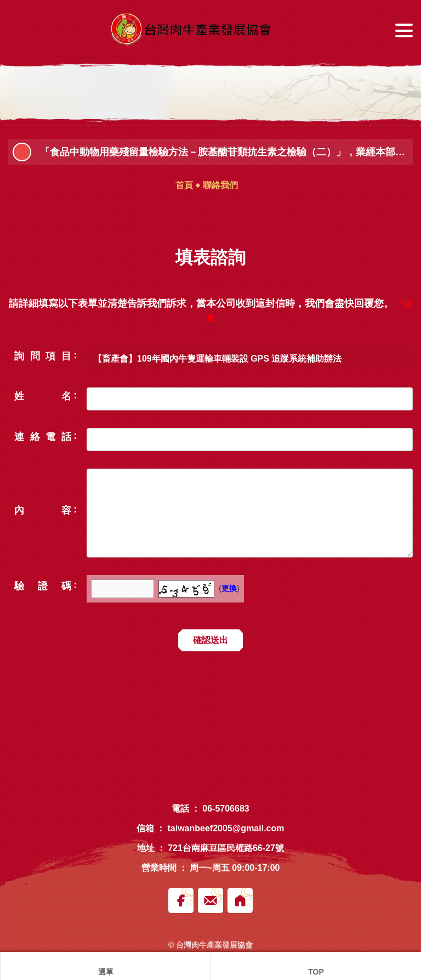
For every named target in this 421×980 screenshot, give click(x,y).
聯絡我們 (220, 185)
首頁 (184, 185)
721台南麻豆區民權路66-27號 (226, 848)
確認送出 (210, 640)
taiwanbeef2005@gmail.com (226, 828)
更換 (229, 588)
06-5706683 (226, 809)
